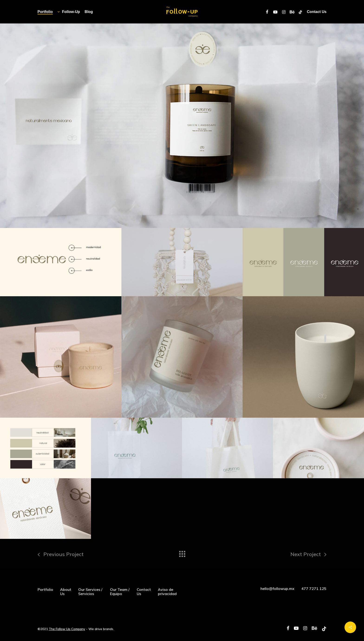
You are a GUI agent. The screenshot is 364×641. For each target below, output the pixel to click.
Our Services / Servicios (90, 592)
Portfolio (45, 589)
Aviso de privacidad (167, 592)
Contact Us (144, 592)
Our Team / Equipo (120, 592)
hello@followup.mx (277, 589)
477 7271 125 (314, 589)
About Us (66, 592)
